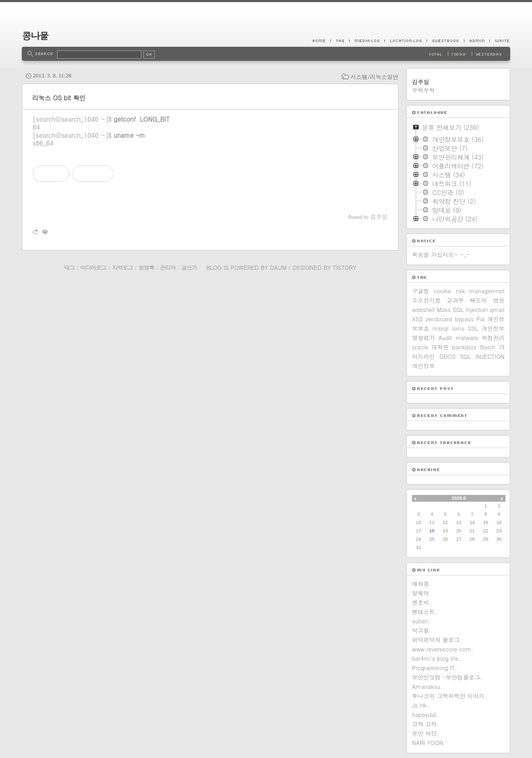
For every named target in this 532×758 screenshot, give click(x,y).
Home (322, 41)
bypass (464, 319)
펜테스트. (424, 612)
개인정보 (423, 366)
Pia (481, 319)
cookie (443, 291)
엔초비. (422, 602)
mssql (441, 328)
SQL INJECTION (482, 356)
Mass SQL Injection (462, 310)
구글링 (421, 291)
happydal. (425, 715)
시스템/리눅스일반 (374, 77)
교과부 (455, 300)
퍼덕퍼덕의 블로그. (437, 640)
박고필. (422, 630)
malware (467, 338)
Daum (278, 267)
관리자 (168, 267)
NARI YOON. (429, 743)
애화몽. (422, 584)
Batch (488, 347)
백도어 (478, 300)
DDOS (448, 356)
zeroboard (439, 319)
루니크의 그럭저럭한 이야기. (449, 696)
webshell (423, 310)
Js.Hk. (421, 705)
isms (458, 328)
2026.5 (459, 498)
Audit (445, 338)
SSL (473, 328)
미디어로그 (94, 267)
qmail (497, 310)
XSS (417, 319)
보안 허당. (425, 733)
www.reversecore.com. (443, 649)
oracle (420, 347)
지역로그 (123, 267)
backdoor (464, 347)
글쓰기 (189, 267)
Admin (477, 41)
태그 (69, 267)
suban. (421, 621)
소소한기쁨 (426, 300)
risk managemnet (480, 291)
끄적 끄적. (425, 724)
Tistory (345, 267)
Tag (340, 41)
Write (500, 41)
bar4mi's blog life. (436, 658)
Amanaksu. (427, 687)
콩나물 (35, 36)
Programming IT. (434, 668)
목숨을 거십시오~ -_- (441, 254)
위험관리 (493, 338)
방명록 (147, 267)
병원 (499, 300)
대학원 (440, 347)
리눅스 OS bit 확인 (59, 97)
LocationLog (405, 41)
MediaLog (367, 41)
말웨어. (422, 593)
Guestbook (445, 41)
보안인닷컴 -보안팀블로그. (447, 677)
